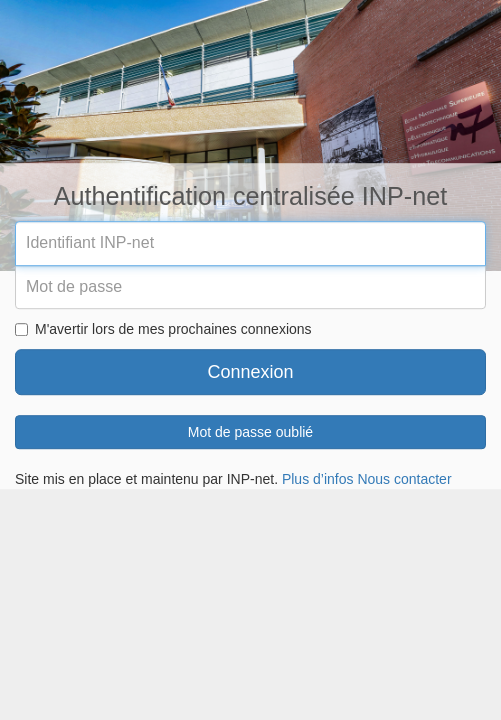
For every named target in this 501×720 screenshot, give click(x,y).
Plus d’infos (318, 480)
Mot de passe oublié (250, 433)
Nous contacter (404, 480)
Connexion (250, 373)
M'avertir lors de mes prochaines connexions (163, 330)
